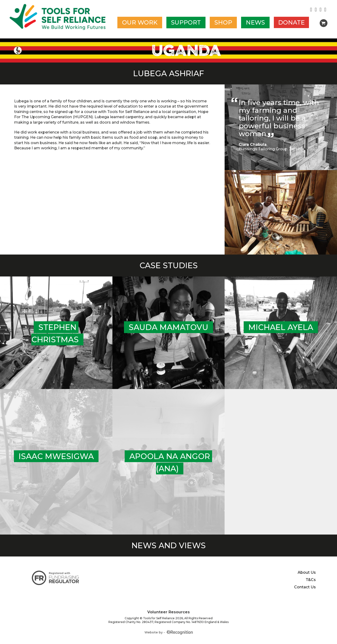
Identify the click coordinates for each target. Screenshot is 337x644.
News (255, 23)
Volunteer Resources (168, 616)
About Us (307, 576)
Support (186, 23)
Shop (223, 23)
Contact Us (305, 591)
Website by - (169, 636)
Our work (140, 23)
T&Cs (311, 584)
